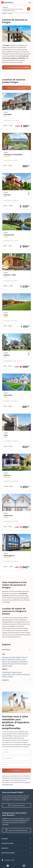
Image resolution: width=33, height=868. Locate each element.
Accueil (4, 13)
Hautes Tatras (6, 674)
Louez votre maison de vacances (17, 830)
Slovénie (5, 666)
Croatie (4, 659)
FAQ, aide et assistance (16, 805)
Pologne (10, 13)
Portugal (24, 664)
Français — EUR (8, 860)
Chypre (25, 657)
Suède (10, 666)
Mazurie (19, 674)
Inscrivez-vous (17, 771)
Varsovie (11, 676)
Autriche (12, 657)
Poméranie (26, 674)
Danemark (11, 659)
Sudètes (4, 676)
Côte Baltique (6, 672)
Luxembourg (15, 661)
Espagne (18, 659)
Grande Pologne (16, 672)
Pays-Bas (11, 664)
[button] (16, 650)
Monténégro (24, 661)
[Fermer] (30, 2)
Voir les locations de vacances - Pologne (17, 67)
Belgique (19, 657)
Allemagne (5, 657)
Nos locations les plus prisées (17, 88)
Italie (8, 661)
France (23, 659)
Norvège (5, 664)
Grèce (4, 661)
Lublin (14, 674)
